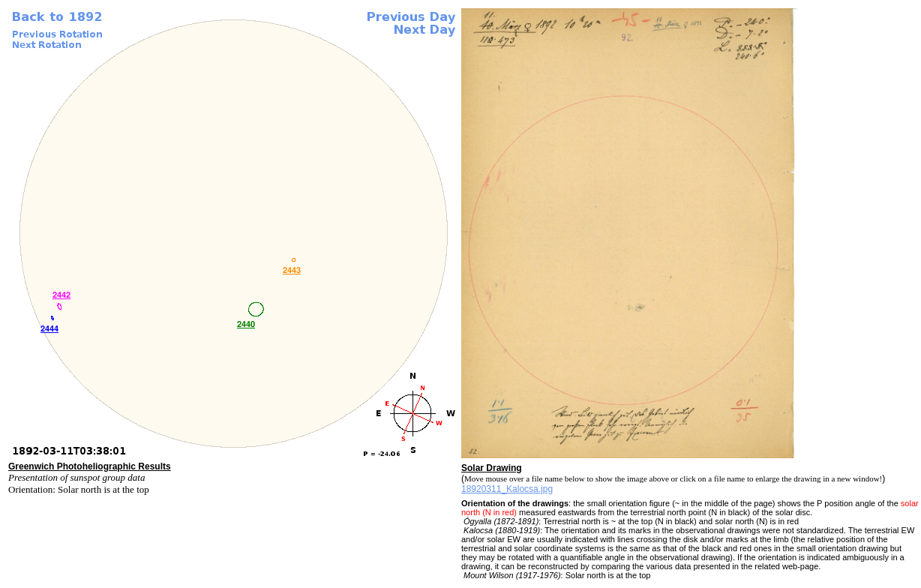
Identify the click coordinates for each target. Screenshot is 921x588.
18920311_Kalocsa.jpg (507, 489)
